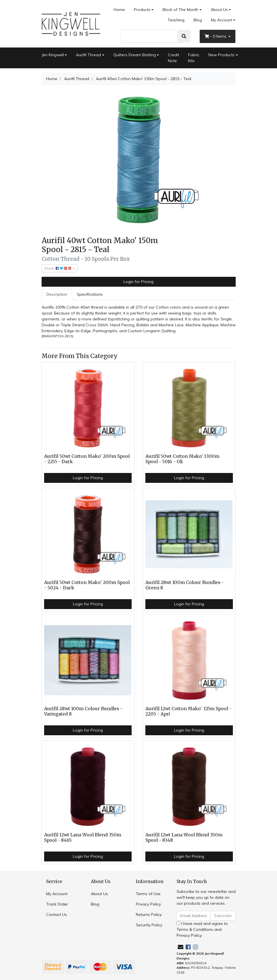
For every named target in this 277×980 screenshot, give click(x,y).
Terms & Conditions (195, 929)
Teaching (176, 20)
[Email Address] (194, 916)
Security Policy (149, 925)
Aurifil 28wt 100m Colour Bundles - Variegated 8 (83, 711)
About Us (219, 10)
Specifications (90, 294)
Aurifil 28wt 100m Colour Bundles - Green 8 (184, 585)
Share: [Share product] (58, 268)
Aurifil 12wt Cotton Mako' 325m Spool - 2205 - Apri (188, 711)
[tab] (57, 294)
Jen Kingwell (53, 55)
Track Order (57, 904)
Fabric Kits (194, 58)
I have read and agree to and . (202, 929)
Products (142, 10)
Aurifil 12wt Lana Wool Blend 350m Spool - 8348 (184, 838)
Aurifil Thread (88, 55)
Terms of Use (148, 894)
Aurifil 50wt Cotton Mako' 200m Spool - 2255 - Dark (87, 459)
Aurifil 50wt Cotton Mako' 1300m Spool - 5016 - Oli (182, 459)
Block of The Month (180, 10)
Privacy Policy (148, 904)
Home (119, 10)
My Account (57, 894)
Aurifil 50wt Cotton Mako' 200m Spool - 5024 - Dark (87, 585)
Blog (198, 20)
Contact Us (57, 915)
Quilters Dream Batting (135, 55)
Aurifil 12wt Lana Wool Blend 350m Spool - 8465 (83, 838)
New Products (221, 55)
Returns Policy (149, 915)
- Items (216, 36)
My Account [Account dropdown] (222, 20)
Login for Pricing (138, 282)
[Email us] (181, 947)
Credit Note (174, 58)
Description (57, 294)
